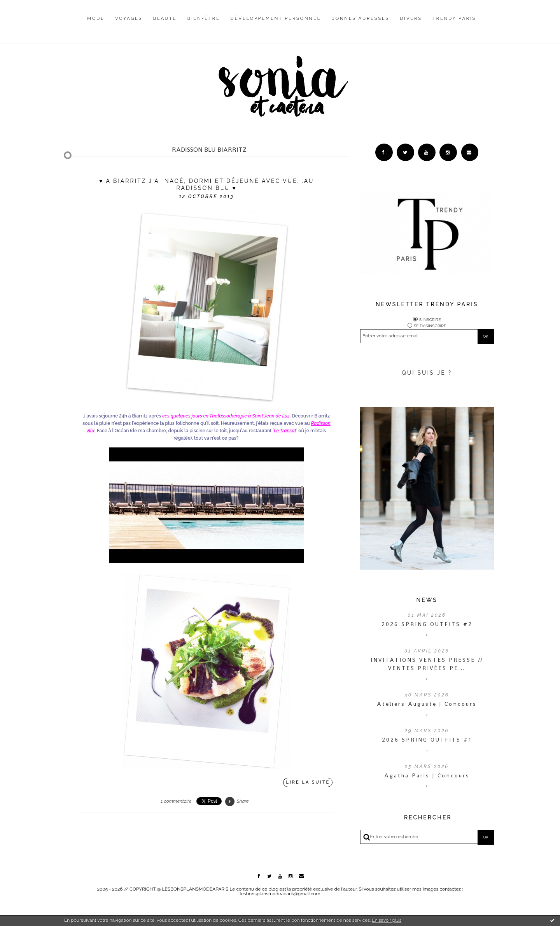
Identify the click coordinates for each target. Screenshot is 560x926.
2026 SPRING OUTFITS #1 (427, 740)
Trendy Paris (454, 18)
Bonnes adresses (360, 18)
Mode (96, 18)
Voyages (129, 18)
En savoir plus (387, 920)
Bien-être (204, 18)
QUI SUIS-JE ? (427, 373)
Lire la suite (308, 782)
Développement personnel (276, 18)
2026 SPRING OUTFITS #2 (427, 624)
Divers (411, 18)
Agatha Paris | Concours (427, 775)
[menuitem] (96, 25)
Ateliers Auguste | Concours (427, 704)
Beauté (165, 18)
